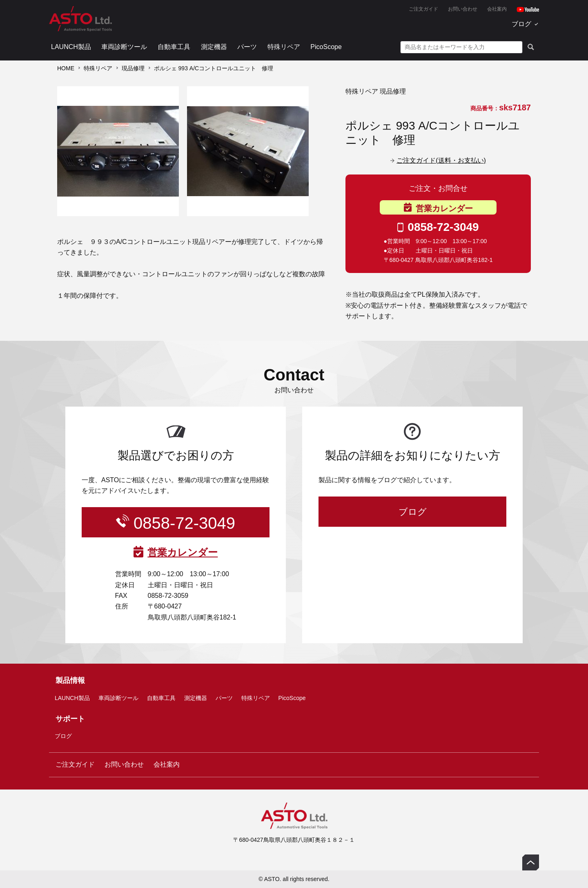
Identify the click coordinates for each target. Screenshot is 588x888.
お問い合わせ (463, 9)
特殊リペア (284, 47)
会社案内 (497, 9)
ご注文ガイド (423, 9)
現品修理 (133, 68)
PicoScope (326, 47)
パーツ (247, 47)
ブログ (521, 24)
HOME (66, 68)
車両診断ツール (124, 47)
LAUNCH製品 (71, 47)
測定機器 (214, 47)
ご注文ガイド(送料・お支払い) (441, 160)
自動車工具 (174, 47)
